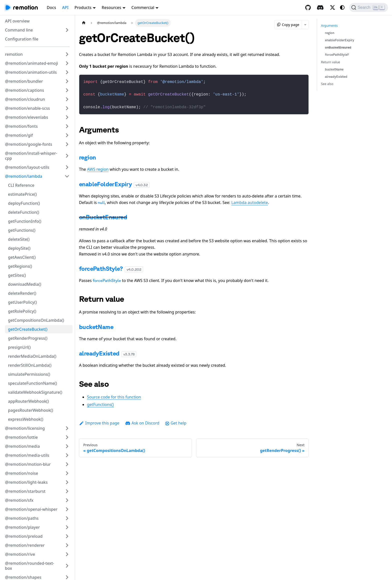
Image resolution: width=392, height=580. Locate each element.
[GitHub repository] (308, 7)
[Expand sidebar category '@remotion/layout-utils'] (67, 167)
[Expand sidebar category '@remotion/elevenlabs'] (67, 117)
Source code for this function (114, 394)
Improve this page (99, 420)
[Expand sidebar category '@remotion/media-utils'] (67, 455)
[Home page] (84, 23)
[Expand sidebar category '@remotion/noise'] (67, 473)
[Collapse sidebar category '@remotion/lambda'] (67, 176)
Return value (330, 62)
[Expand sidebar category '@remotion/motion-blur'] (67, 464)
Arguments (329, 25)
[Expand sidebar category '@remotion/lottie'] (67, 437)
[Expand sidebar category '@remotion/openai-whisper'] (67, 509)
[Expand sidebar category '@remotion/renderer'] (67, 545)
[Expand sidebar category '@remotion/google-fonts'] (67, 144)
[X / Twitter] (332, 7)
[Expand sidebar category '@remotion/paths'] (67, 518)
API (65, 7)
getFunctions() (100, 402)
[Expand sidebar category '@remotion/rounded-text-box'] (67, 566)
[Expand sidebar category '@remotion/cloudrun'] (67, 99)
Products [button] (83, 7)
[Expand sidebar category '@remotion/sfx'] (67, 500)
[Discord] (320, 7)
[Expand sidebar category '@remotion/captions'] (67, 90)
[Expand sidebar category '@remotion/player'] (67, 527)
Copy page (288, 25)
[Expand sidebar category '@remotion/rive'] (67, 554)
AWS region (98, 167)
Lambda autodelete (249, 200)
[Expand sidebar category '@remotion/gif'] (67, 135)
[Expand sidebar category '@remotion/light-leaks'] (67, 482)
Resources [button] (111, 7)
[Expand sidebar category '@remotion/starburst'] (67, 491)
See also (327, 84)
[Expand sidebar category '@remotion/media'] (67, 446)
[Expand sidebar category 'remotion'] (67, 54)
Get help (176, 420)
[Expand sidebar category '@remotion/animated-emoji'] (67, 63)
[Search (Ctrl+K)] (369, 7)
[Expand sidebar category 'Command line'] (67, 30)
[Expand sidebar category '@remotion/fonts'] (67, 126)
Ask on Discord (142, 420)
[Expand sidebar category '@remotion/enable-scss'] (67, 108)
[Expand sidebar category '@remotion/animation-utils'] (67, 72)
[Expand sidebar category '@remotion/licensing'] (67, 428)
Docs (51, 7)
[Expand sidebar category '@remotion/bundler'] (67, 81)
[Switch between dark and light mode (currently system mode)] (342, 7)
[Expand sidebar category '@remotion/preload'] (67, 536)
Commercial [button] (143, 7)
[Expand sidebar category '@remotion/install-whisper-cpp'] (67, 156)
